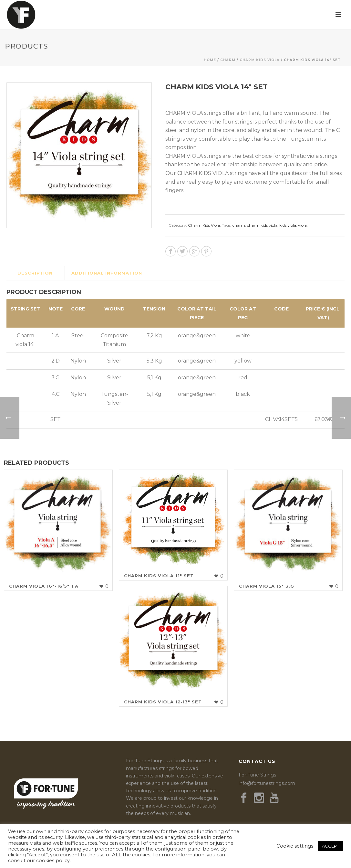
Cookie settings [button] (295, 846)
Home (210, 60)
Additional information (107, 273)
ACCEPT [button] (330, 846)
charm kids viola (262, 225)
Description (35, 273)
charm (239, 225)
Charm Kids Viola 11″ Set (159, 576)
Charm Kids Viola (260, 60)
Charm (228, 60)
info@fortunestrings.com (267, 783)
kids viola (288, 225)
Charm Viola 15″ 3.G (267, 586)
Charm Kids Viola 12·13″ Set (163, 702)
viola (302, 225)
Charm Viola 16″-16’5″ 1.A (44, 586)
